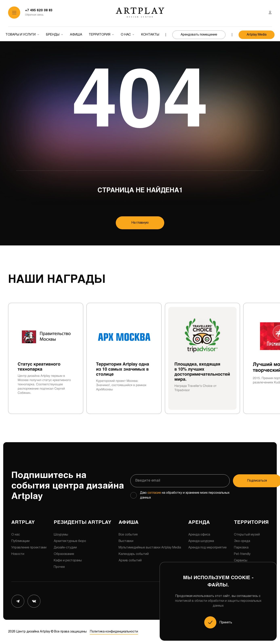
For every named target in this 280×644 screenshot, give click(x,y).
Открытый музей (247, 535)
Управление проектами (29, 548)
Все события (128, 535)
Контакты (150, 35)
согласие (154, 493)
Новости (18, 554)
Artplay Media (257, 35)
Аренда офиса (199, 535)
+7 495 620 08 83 (39, 10)
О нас (126, 35)
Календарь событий (134, 554)
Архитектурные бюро (70, 541)
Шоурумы (61, 535)
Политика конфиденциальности (114, 632)
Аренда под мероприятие (207, 548)
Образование (64, 554)
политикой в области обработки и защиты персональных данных (218, 603)
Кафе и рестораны (68, 560)
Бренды (53, 35)
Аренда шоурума (201, 541)
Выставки (126, 541)
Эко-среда (242, 541)
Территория (99, 35)
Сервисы (241, 560)
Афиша (76, 35)
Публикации (20, 541)
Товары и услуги (21, 35)
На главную (140, 223)
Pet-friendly (242, 554)
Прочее (59, 567)
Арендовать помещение (199, 35)
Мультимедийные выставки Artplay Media (150, 548)
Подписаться (245, 481)
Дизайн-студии (65, 548)
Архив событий (130, 560)
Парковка (241, 548)
